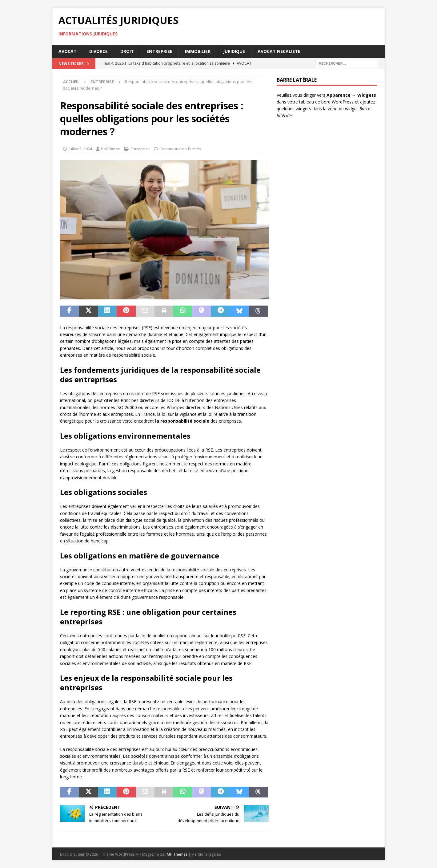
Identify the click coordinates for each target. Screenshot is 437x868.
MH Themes (177, 854)
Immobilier (198, 51)
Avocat (68, 51)
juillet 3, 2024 (80, 149)
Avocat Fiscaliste (279, 51)
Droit (127, 51)
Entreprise (159, 51)
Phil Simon (111, 149)
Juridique (234, 51)
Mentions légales (206, 854)
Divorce (98, 51)
